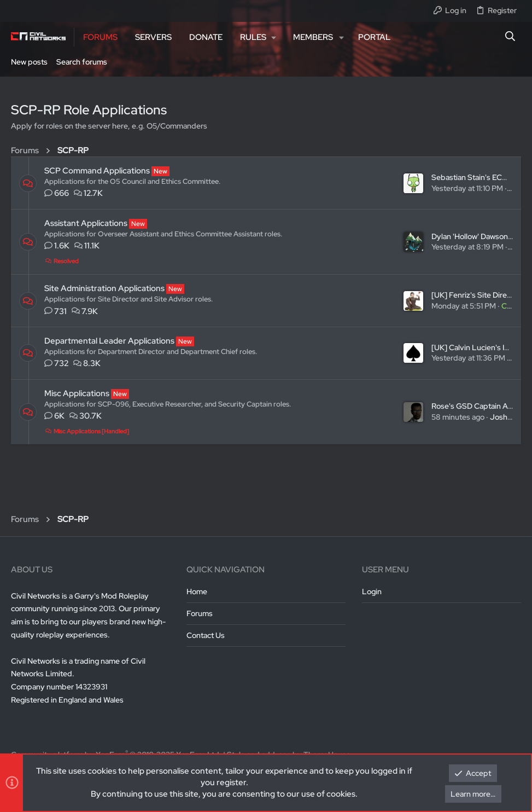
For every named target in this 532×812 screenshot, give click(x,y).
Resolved (62, 261)
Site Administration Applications (104, 288)
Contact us (206, 635)
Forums (200, 613)
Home (197, 591)
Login (372, 591)
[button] (258, 37)
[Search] (510, 37)
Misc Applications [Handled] (87, 431)
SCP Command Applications (97, 171)
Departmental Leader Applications (109, 341)
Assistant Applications (86, 223)
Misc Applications (77, 393)
